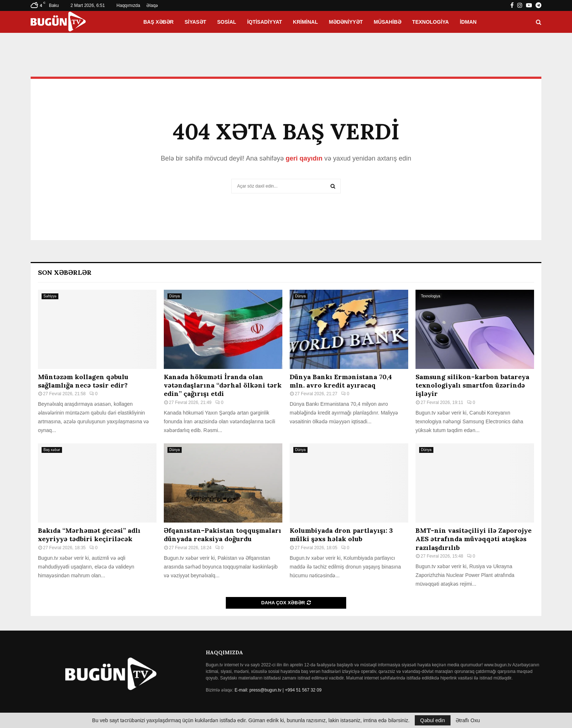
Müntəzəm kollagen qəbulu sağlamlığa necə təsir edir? (83, 381)
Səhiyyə (50, 296)
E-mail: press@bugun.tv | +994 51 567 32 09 (278, 690)
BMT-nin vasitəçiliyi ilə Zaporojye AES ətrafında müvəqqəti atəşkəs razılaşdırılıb (474, 539)
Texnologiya (431, 22)
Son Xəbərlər (65, 272)
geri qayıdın (304, 158)
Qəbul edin (433, 720)
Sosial (227, 22)
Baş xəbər (159, 22)
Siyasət (195, 22)
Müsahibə (388, 22)
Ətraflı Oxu (468, 720)
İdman (468, 22)
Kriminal (305, 22)
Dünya (175, 296)
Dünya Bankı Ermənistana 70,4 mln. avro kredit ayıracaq (341, 381)
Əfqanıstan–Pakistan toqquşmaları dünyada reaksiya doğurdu (223, 535)
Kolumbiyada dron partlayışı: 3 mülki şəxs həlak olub (341, 535)
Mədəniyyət (346, 22)
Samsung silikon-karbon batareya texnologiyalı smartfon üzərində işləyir (472, 385)
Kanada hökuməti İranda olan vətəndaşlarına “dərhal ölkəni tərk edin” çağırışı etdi (223, 385)
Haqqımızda (128, 5)
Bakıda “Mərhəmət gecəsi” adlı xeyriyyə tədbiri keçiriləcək (89, 535)
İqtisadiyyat (264, 22)
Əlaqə (152, 5)
